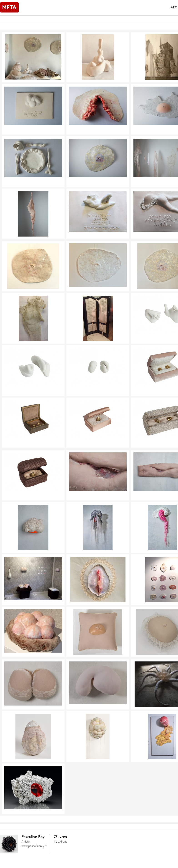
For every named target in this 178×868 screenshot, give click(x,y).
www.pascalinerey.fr (34, 846)
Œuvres (60, 837)
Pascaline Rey (33, 837)
